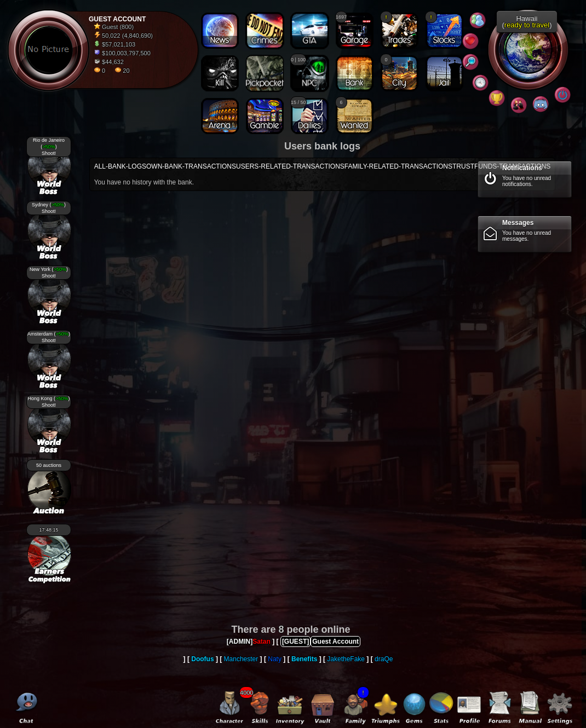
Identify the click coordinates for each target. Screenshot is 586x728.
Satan (262, 642)
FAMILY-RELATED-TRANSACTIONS (398, 166)
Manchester (241, 659)
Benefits (304, 659)
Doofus (202, 659)
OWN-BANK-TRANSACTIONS (191, 166)
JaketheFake (346, 659)
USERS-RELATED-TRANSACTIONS (290, 166)
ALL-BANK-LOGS (120, 166)
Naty (275, 659)
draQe (384, 659)
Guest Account (335, 642)
